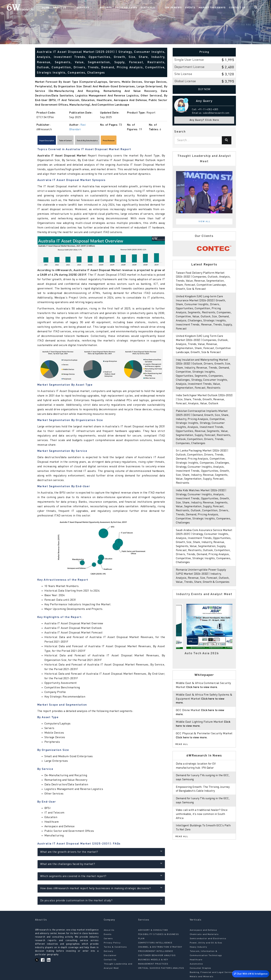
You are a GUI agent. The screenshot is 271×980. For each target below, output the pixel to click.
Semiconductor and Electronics (208, 940)
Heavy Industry (198, 949)
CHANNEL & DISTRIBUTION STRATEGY (160, 949)
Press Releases (140, 8)
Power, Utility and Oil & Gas (206, 944)
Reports (119, 8)
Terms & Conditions (115, 949)
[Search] (227, 140)
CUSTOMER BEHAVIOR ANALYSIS (157, 957)
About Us (87, 8)
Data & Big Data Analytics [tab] (115, 141)
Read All (182, 752)
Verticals (161, 8)
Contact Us (244, 8)
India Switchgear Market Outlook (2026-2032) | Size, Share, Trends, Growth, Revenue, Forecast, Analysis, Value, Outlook (204, 404)
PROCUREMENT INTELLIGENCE (156, 953)
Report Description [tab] (52, 141)
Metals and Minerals (202, 978)
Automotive (196, 966)
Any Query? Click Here (204, 120)
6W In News (180, 8)
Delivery (109, 953)
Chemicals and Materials (204, 936)
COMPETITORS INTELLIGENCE (155, 944)
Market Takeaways (219, 8)
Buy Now (204, 89)
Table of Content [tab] (81, 141)
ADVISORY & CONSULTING (153, 932)
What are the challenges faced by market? (101, 865)
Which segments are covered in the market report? (101, 877)
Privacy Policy (112, 944)
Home (73, 8)
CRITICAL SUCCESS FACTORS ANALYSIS (161, 970)
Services (104, 8)
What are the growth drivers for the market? (101, 853)
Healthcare (196, 961)
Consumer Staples (201, 970)
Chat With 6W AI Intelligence (250, 974)
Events (197, 8)
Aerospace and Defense (203, 932)
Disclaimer (110, 957)
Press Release (147, 141)
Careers (108, 940)
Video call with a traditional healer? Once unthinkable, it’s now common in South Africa (203, 822)
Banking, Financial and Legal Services (212, 974)
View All (205, 222)
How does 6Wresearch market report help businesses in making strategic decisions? (101, 890)
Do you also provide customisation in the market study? (101, 902)
